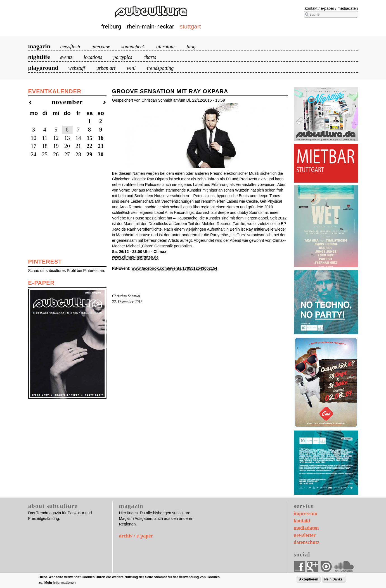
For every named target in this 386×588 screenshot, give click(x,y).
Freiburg (111, 26)
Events (66, 57)
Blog (191, 47)
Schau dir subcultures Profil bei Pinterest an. (67, 271)
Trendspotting (160, 68)
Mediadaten (348, 8)
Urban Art (106, 68)
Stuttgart (190, 26)
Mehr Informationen (60, 583)
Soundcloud (344, 567)
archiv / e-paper (136, 536)
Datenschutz (307, 542)
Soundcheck (133, 47)
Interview (101, 47)
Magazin (39, 46)
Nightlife (39, 57)
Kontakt (311, 8)
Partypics (123, 57)
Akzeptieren (309, 579)
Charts (150, 57)
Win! (131, 68)
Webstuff (77, 68)
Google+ (313, 567)
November (67, 102)
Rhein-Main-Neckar (151, 26)
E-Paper (327, 8)
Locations (93, 57)
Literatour (166, 47)
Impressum (306, 513)
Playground (43, 68)
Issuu (326, 567)
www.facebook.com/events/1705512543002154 (175, 268)
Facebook (299, 567)
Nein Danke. (334, 579)
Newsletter (305, 535)
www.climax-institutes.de (135, 257)
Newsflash (70, 47)
